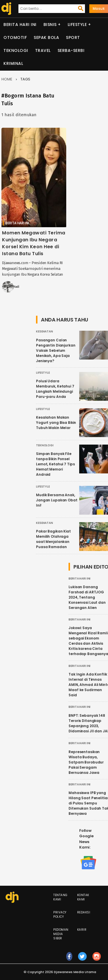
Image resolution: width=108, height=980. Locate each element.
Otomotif (15, 37)
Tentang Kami (60, 897)
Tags (25, 79)
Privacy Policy (60, 915)
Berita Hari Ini (20, 25)
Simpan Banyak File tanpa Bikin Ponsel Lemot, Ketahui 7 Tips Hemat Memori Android (55, 464)
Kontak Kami (83, 897)
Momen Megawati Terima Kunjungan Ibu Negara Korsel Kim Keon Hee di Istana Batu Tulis (34, 243)
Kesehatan (44, 331)
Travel (43, 50)
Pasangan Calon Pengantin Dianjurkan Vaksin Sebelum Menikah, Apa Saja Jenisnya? (56, 350)
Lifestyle (77, 25)
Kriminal (13, 63)
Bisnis (50, 25)
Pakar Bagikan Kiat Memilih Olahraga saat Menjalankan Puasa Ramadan (53, 539)
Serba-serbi (71, 50)
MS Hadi (14, 287)
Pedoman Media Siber (61, 934)
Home (7, 79)
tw (82, 959)
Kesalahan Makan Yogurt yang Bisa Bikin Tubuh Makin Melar (56, 423)
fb (69, 959)
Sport (73, 37)
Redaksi (84, 912)
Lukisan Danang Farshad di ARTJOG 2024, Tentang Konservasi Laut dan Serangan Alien (87, 597)
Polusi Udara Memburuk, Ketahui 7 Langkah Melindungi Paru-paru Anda (55, 389)
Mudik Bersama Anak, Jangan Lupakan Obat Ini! (57, 500)
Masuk (99, 9)
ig (97, 959)
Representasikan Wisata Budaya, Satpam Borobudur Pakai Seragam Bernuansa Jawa (86, 762)
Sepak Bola (46, 37)
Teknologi (16, 50)
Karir (82, 930)
